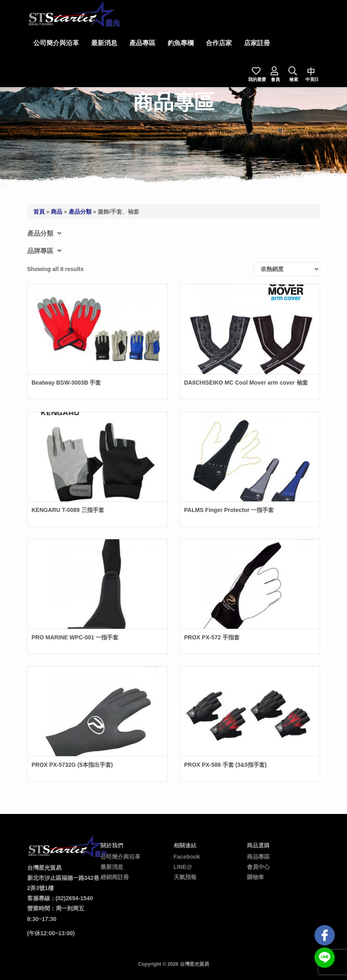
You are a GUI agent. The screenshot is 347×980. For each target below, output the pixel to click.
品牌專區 (44, 251)
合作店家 (219, 43)
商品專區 (258, 857)
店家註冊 (257, 43)
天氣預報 (185, 877)
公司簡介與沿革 (56, 43)
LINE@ (183, 867)
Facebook (187, 857)
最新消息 (104, 43)
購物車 (255, 877)
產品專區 (142, 43)
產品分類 (80, 212)
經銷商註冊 (115, 877)
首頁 (39, 212)
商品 (57, 212)
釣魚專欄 (181, 43)
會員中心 (258, 867)
